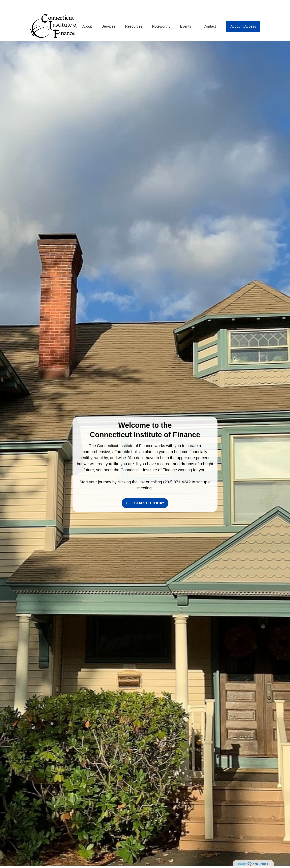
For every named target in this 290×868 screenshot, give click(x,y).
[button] (87, 15)
